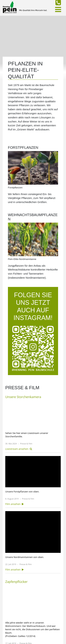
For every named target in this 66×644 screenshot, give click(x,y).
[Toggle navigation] (58, 10)
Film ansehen (15, 504)
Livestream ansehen (19, 449)
